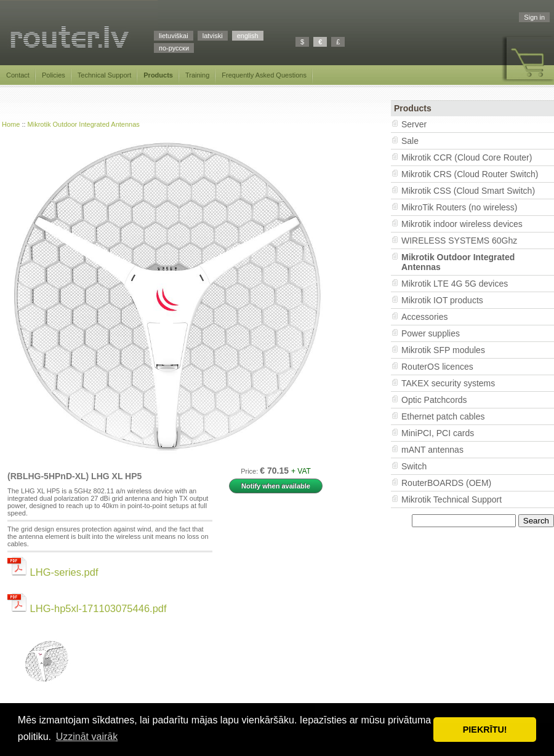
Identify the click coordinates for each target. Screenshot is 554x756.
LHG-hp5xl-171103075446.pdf (87, 608)
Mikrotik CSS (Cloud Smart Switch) (468, 191)
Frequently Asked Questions (264, 75)
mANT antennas (432, 450)
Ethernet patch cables (443, 416)
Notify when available (276, 486)
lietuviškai (174, 36)
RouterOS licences (437, 367)
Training (197, 75)
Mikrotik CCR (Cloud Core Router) (467, 157)
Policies (54, 75)
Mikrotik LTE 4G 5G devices (455, 284)
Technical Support (104, 75)
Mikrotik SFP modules (443, 350)
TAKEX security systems (448, 383)
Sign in (534, 17)
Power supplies (431, 333)
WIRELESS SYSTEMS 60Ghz (459, 241)
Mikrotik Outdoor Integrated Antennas (84, 124)
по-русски (174, 48)
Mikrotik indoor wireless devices (462, 224)
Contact (18, 75)
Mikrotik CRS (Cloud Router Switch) (470, 174)
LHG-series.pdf (53, 572)
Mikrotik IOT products (442, 300)
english (248, 36)
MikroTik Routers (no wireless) (460, 207)
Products (158, 75)
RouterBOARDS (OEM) (446, 483)
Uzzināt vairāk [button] (87, 737)
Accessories (424, 317)
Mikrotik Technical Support (452, 499)
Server (414, 124)
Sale (410, 141)
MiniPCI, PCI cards (438, 433)
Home (11, 124)
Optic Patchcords (434, 400)
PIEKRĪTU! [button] (485, 730)
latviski (213, 36)
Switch (414, 466)
